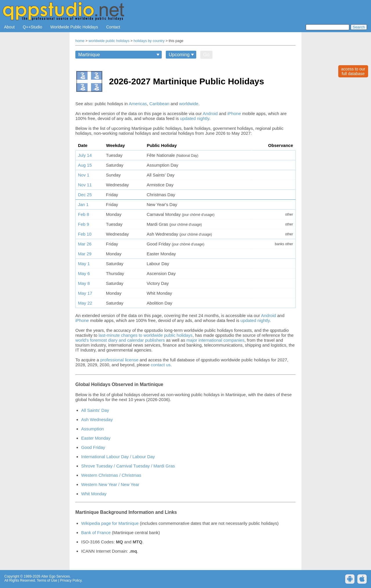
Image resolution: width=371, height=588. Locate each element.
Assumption (92, 429)
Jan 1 (83, 204)
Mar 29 (85, 254)
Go (206, 55)
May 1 (84, 264)
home (80, 41)
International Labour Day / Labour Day (118, 457)
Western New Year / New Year (110, 484)
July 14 (85, 155)
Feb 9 (83, 224)
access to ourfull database (353, 71)
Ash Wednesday (97, 419)
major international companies (215, 340)
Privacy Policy (71, 580)
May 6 (84, 273)
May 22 (85, 303)
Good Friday (93, 447)
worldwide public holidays (109, 41)
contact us (161, 365)
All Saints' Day (95, 410)
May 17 (85, 293)
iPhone (234, 113)
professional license (119, 360)
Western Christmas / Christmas (111, 475)
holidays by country (149, 41)
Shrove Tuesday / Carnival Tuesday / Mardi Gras (128, 466)
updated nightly (195, 118)
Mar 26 (85, 244)
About (9, 27)
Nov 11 (85, 185)
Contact (113, 27)
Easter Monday (96, 438)
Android (210, 113)
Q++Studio (33, 27)
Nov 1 (84, 175)
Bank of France (96, 533)
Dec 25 (85, 195)
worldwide (189, 104)
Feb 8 (83, 214)
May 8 (84, 283)
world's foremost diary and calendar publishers (120, 340)
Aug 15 (85, 165)
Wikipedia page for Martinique (110, 523)
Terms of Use (47, 580)
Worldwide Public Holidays (74, 27)
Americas (138, 104)
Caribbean (159, 104)
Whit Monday (94, 494)
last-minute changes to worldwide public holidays (146, 335)
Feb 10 (85, 234)
